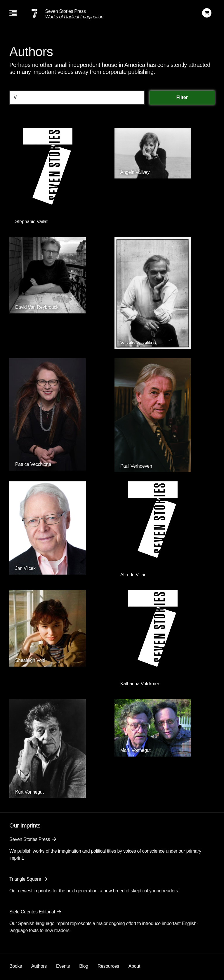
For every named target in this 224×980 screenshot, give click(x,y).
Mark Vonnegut (136, 750)
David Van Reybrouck (37, 307)
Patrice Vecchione (33, 464)
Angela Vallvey (135, 172)
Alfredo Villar (133, 575)
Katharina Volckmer (140, 684)
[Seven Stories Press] (34, 14)
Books (16, 966)
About (134, 966)
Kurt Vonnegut (29, 792)
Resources (108, 966)
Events (63, 966)
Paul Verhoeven (136, 466)
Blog (84, 966)
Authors (39, 966)
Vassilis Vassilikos (138, 343)
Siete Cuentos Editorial (32, 912)
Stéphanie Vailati (32, 222)
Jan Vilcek (25, 568)
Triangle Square (25, 879)
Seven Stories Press (66, 11)
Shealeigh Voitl (30, 660)
